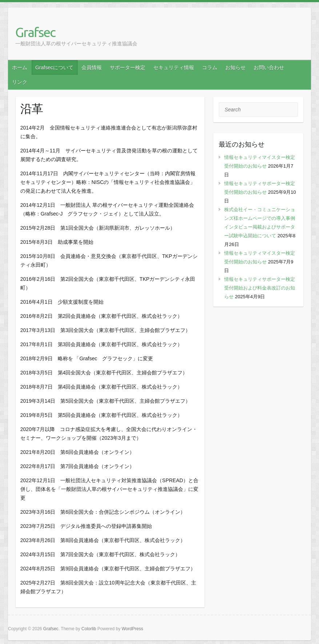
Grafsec (35, 32)
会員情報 (92, 67)
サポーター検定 (128, 67)
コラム (210, 67)
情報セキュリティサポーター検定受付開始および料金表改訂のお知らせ (260, 288)
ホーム (20, 67)
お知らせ (235, 67)
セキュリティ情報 (174, 67)
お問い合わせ (269, 67)
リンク (20, 82)
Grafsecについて (54, 67)
